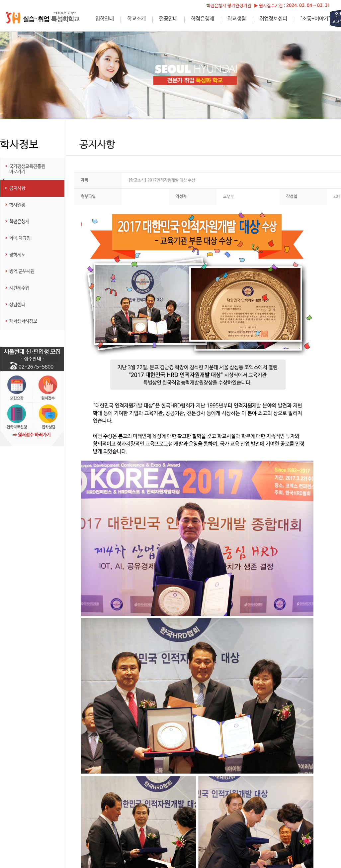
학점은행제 (203, 19)
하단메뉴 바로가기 (0, 0)
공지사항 (17, 188)
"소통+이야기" (315, 19)
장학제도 (17, 255)
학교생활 (237, 19)
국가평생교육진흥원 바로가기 (27, 169)
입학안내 (105, 19)
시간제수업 (19, 288)
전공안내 (168, 19)
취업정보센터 (273, 19)
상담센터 (17, 305)
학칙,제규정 (20, 238)
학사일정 (17, 205)
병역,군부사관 (22, 271)
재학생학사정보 (23, 321)
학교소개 (136, 19)
